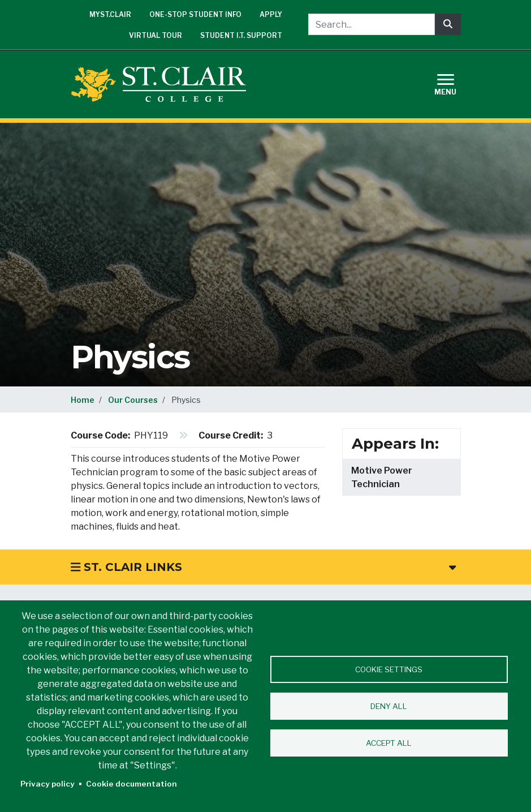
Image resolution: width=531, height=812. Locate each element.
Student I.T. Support (241, 35)
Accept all (389, 743)
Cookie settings (389, 669)
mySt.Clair (110, 14)
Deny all (389, 706)
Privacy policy (48, 784)
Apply (271, 14)
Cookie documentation (131, 784)
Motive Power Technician (382, 477)
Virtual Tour (156, 35)
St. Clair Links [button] (264, 567)
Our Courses (133, 400)
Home (83, 400)
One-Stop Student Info (195, 14)
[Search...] (372, 24)
